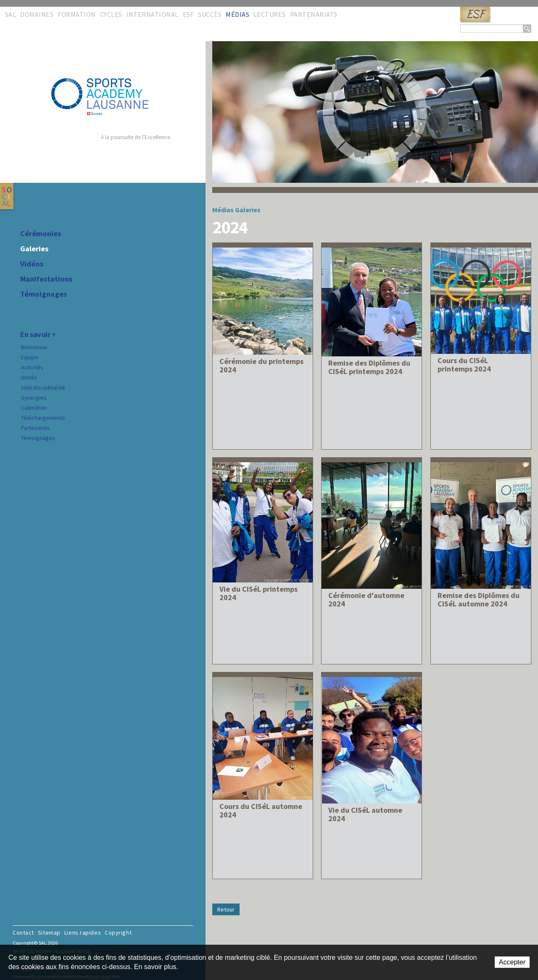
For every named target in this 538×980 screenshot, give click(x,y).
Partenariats (314, 14)
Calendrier (34, 408)
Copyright (118, 933)
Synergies (34, 398)
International (153, 14)
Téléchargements (43, 418)
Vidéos (32, 264)
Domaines (37, 14)
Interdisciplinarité (43, 387)
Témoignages (44, 294)
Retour (226, 909)
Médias (237, 14)
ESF (475, 14)
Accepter (512, 962)
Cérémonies (41, 234)
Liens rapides (83, 933)
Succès (210, 14)
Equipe (30, 357)
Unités (29, 377)
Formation (76, 14)
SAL (11, 14)
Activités (32, 367)
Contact (23, 933)
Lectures (270, 14)
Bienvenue (34, 347)
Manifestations (46, 279)
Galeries (34, 249)
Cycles (111, 14)
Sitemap (49, 933)
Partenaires (36, 428)
